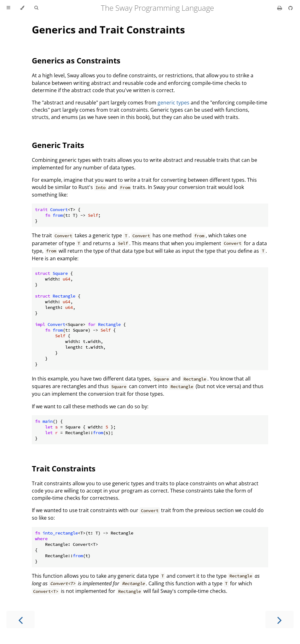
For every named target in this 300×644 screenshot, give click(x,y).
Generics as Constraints (76, 60)
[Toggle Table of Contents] (8, 8)
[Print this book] (280, 8)
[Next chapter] (280, 620)
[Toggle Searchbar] (36, 8)
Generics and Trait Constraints (108, 30)
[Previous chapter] (20, 620)
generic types (173, 103)
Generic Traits (58, 145)
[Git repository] (291, 8)
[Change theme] (22, 8)
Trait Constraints (64, 468)
